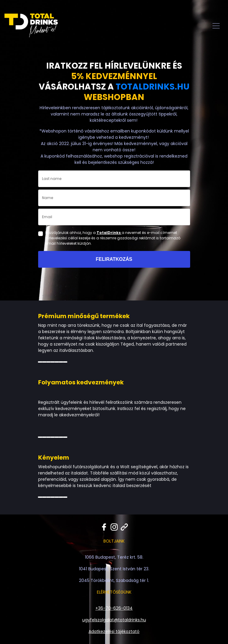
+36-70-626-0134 (114, 608)
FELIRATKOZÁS (114, 259)
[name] (114, 198)
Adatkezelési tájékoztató (114, 631)
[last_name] (114, 179)
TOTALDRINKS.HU (153, 87)
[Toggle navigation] (216, 25)
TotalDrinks (109, 233)
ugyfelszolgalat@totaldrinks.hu (114, 620)
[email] (114, 217)
